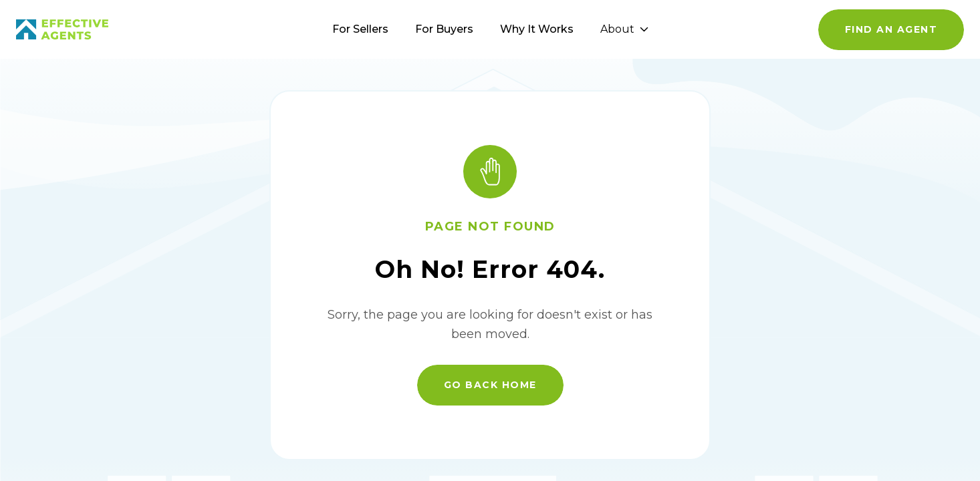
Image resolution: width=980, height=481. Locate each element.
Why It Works (537, 29)
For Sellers (360, 29)
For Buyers (444, 29)
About (624, 29)
